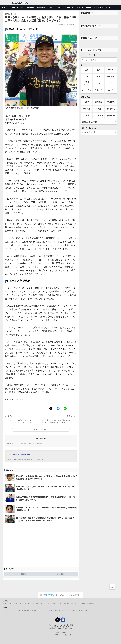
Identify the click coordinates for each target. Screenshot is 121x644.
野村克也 (87, 109)
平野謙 (99, 109)
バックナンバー (104, 7)
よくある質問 (68, 625)
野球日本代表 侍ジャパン (31, 610)
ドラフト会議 (16, 610)
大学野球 (31, 443)
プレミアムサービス (55, 625)
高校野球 (57, 610)
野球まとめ (83, 610)
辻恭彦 (87, 115)
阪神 (99, 70)
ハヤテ (83, 604)
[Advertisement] (41, 545)
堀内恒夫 (111, 109)
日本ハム (99, 90)
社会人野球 (73, 610)
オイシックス (92, 604)
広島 (87, 70)
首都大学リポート (13, 443)
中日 (99, 77)
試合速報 (30, 7)
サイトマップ (56, 627)
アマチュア (69, 7)
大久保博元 (99, 115)
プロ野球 (58, 7)
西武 (99, 83)
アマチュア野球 (47, 610)
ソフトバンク (87, 83)
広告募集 (52, 629)
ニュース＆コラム (17, 7)
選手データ (41, 7)
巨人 (87, 77)
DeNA (111, 70)
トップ (4, 7)
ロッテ (111, 90)
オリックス (87, 90)
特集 (50, 7)
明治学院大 (40, 443)
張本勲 (87, 102)
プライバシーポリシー (65, 629)
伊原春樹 (111, 115)
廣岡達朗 (99, 102)
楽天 (111, 83)
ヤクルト (111, 77)
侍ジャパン (91, 7)
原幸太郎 (23, 443)
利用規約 (66, 627)
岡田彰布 (111, 102)
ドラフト (80, 7)
